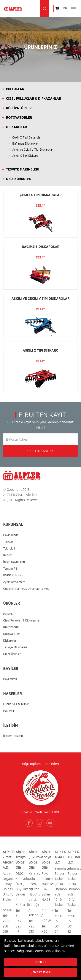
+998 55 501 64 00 (58, 926)
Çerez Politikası (41, 972)
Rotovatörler (19, 118)
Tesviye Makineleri (23, 169)
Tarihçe (8, 542)
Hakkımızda (11, 535)
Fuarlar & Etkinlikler (16, 704)
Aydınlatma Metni (15, 582)
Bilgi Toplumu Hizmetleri (40, 764)
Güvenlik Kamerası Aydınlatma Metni (27, 589)
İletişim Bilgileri (13, 736)
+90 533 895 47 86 (19, 926)
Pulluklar (15, 89)
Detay (40, 206)
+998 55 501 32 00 (71, 926)
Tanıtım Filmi (12, 569)
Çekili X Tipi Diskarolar (27, 138)
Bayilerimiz (10, 679)
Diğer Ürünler (19, 179)
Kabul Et (40, 962)
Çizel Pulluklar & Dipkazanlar (34, 99)
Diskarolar (17, 127)
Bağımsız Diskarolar (25, 144)
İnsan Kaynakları (14, 562)
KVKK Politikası (13, 575)
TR (57, 9)
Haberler (9, 711)
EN (65, 8)
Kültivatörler (19, 108)
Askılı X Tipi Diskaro (25, 156)
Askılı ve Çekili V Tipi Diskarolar (33, 150)
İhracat (8, 555)
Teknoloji (9, 549)
